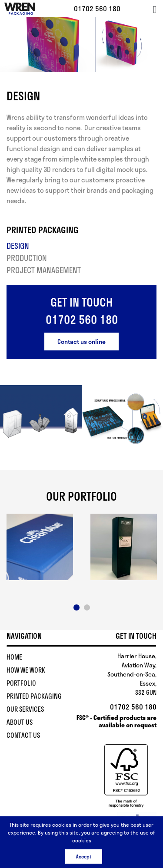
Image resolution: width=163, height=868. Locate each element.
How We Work (26, 670)
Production (27, 258)
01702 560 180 (97, 8)
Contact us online (81, 342)
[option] (40, 547)
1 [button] (77, 607)
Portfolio (21, 683)
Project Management (44, 270)
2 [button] (87, 607)
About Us (20, 722)
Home (14, 657)
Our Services (25, 709)
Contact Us (23, 735)
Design (18, 246)
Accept (84, 856)
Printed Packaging (34, 696)
